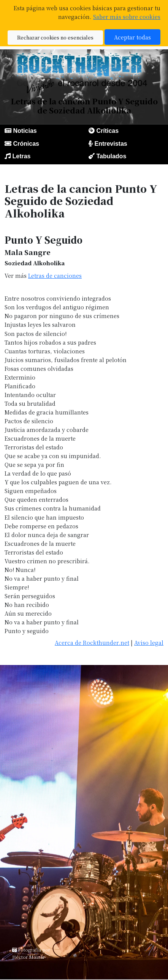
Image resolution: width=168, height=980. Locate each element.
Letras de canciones (55, 275)
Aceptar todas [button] (132, 37)
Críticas (107, 131)
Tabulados (111, 156)
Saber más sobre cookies (127, 17)
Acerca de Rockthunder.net (92, 642)
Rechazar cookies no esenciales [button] (55, 37)
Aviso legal (149, 642)
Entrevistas (111, 144)
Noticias (25, 131)
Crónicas (26, 144)
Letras (21, 156)
